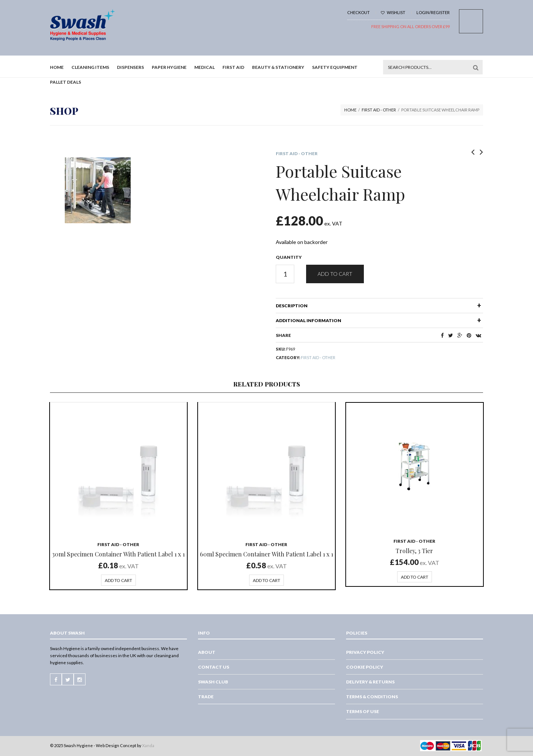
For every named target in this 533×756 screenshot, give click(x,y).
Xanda (148, 745)
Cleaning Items (90, 67)
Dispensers (130, 67)
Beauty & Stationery (278, 67)
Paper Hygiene (169, 67)
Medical (205, 67)
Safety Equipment (335, 67)
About (207, 652)
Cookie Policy (365, 667)
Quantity (289, 257)
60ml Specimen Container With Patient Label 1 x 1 (266, 554)
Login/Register (433, 12)
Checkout (358, 12)
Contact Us (214, 667)
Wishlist (393, 12)
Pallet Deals (66, 82)
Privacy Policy (365, 652)
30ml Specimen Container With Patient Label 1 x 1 (118, 554)
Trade (206, 697)
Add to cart (335, 274)
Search (476, 67)
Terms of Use (363, 711)
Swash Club (213, 682)
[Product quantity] (285, 274)
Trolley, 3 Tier (414, 551)
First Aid (233, 67)
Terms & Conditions (372, 697)
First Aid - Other (379, 110)
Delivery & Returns (370, 682)
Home (57, 67)
